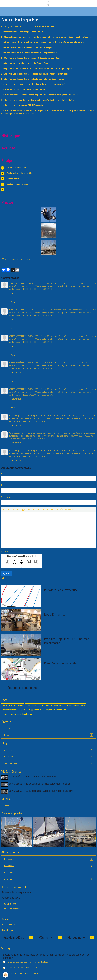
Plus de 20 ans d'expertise (61, 590)
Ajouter (7, 573)
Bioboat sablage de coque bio (14, 710)
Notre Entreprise (55, 614)
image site (49, 879)
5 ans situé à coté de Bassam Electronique (23, 968)
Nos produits (49, 859)
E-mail (4, 485)
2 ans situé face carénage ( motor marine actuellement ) (29, 962)
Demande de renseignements (16, 892)
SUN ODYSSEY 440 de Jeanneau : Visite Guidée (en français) (39, 784)
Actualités (49, 750)
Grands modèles (14, 937)
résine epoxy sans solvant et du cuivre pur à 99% (65, 705)
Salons (49, 728)
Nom (3, 473)
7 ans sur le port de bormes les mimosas (22, 973)
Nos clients (49, 757)
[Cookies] (5, 975)
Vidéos (7, 805)
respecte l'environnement (13, 705)
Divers (49, 735)
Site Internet (6, 497)
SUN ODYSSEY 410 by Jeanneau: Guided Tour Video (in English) (41, 791)
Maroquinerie (76, 937)
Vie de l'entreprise (49, 764)
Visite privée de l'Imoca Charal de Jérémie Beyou (34, 776)
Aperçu (69, 509)
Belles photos (49, 873)
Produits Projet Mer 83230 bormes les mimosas (67, 641)
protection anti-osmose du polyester (17, 714)
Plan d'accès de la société (60, 663)
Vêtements (46, 937)
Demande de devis (11, 898)
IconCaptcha (21, 567)
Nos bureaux (49, 866)
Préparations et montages (21, 688)
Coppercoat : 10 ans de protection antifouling (48, 710)
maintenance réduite (34, 705)
